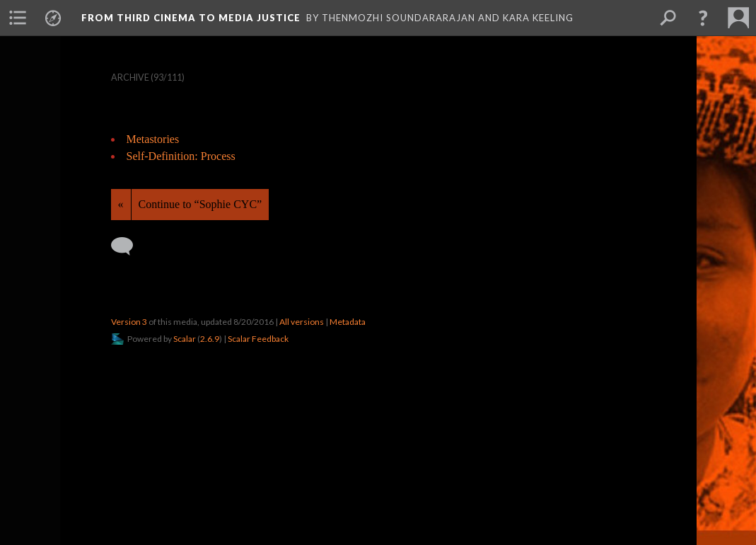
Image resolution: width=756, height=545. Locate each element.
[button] (703, 18)
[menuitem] (18, 18)
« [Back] (121, 204)
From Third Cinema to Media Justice (191, 18)
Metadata (348, 322)
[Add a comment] (128, 246)
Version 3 (129, 322)
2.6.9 (210, 339)
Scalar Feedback (258, 339)
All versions (302, 322)
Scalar (185, 339)
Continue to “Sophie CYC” (200, 204)
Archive (130, 78)
